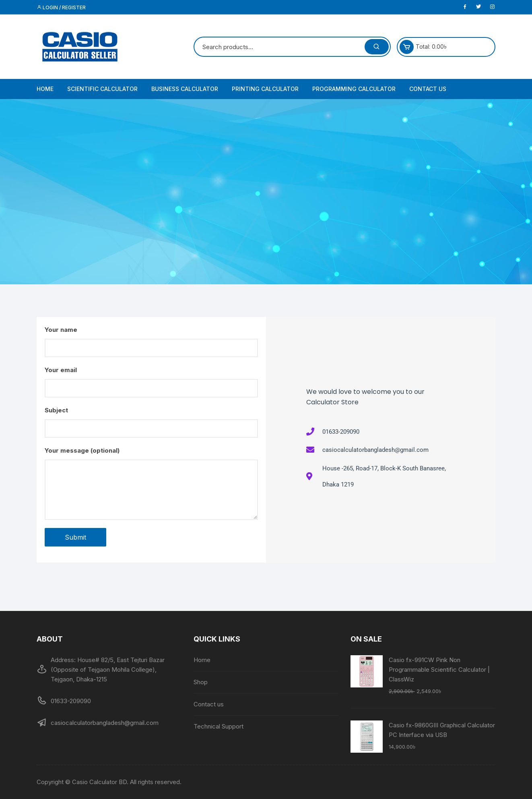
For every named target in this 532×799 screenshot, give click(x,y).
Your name (151, 342)
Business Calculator (185, 89)
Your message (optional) (151, 483)
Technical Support (219, 726)
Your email (151, 382)
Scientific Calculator (102, 89)
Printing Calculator (265, 89)
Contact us (428, 89)
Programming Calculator (354, 89)
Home (45, 89)
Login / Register (61, 7)
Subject (151, 422)
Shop (201, 682)
